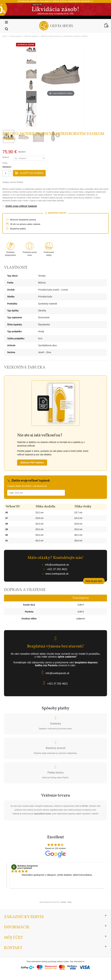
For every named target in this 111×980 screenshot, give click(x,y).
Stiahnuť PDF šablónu (32, 463)
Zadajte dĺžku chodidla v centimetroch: (27, 486)
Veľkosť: (6, 157)
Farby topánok (16, 36)
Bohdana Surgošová (28, 866)
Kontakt (13, 948)
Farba (5, 163)
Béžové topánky (31, 36)
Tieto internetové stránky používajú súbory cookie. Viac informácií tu (56, 962)
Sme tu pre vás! (94, 581)
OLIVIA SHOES (16, 182)
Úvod (5, 36)
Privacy (64, 902)
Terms (70, 902)
